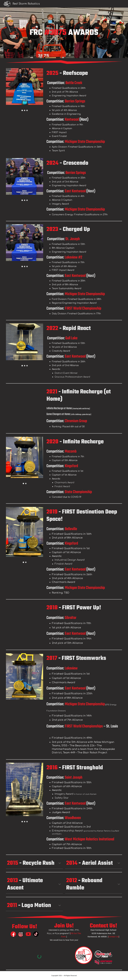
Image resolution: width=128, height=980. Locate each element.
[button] (60, 863)
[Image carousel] (25, 90)
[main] (64, 33)
